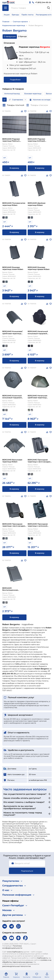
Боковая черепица (33, 94)
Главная (6, 22)
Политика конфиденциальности (12, 947)
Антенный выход (12, 94)
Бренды (15, 15)
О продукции (10, 36)
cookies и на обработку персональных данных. (27, 961)
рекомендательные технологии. (17, 966)
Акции (7, 15)
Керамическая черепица (14, 25)
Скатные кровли (20, 22)
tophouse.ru (42, 958)
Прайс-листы (28, 15)
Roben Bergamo (36, 25)
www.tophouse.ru (15, 952)
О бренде (22, 36)
